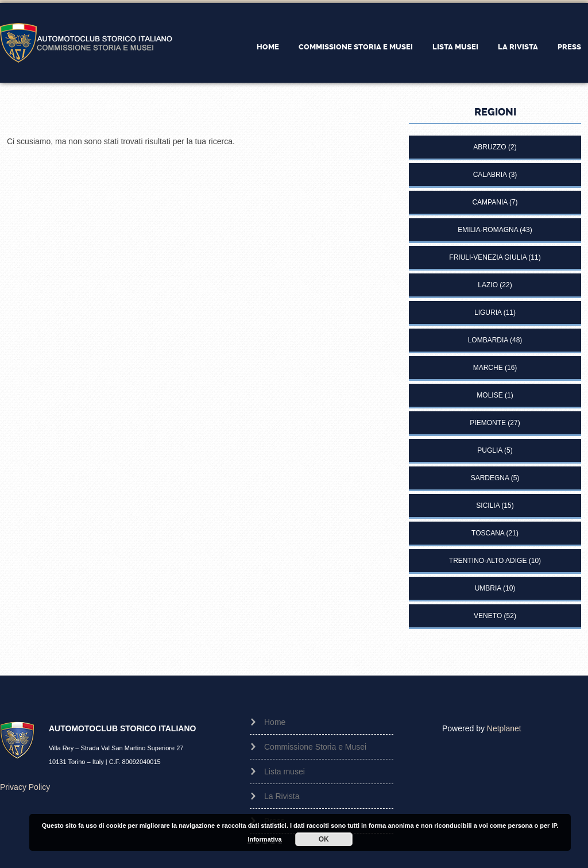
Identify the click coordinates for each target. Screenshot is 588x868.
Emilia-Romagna (488, 230)
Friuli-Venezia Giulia (488, 257)
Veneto (488, 616)
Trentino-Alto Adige (488, 561)
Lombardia (488, 340)
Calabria (490, 175)
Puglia (490, 450)
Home (268, 47)
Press (569, 47)
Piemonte (488, 423)
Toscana (488, 533)
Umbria (488, 588)
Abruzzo (490, 147)
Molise (490, 395)
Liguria (488, 313)
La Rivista (518, 47)
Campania (490, 202)
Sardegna (490, 478)
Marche (488, 368)
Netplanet (504, 728)
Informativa (264, 839)
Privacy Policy (25, 787)
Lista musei (455, 47)
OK (324, 839)
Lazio (488, 285)
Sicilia (488, 506)
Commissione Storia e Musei (356, 47)
